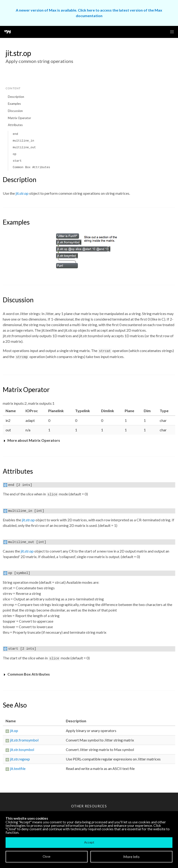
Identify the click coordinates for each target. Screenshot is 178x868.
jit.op (14, 731)
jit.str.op (22, 193)
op (14, 154)
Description (16, 97)
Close (46, 856)
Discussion (15, 111)
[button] (172, 32)
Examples (14, 104)
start (17, 161)
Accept (89, 842)
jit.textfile (18, 768)
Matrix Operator (19, 118)
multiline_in (23, 141)
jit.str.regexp (20, 759)
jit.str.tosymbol (22, 749)
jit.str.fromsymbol (24, 740)
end (15, 134)
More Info (131, 857)
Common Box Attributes (31, 167)
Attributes (15, 125)
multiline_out (24, 147)
